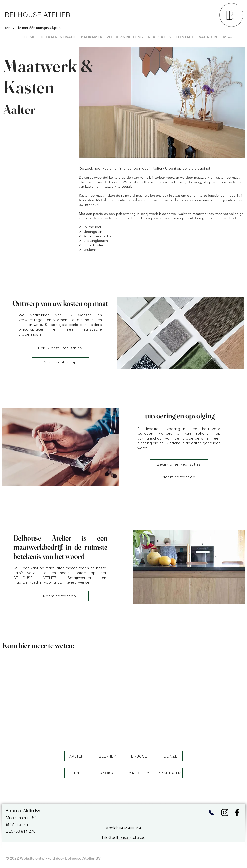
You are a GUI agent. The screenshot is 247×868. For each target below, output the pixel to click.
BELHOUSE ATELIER (38, 15)
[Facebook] (237, 813)
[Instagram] (225, 813)
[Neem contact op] (60, 362)
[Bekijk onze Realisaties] (60, 348)
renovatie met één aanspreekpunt (34, 27)
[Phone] (211, 813)
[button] (77, 756)
